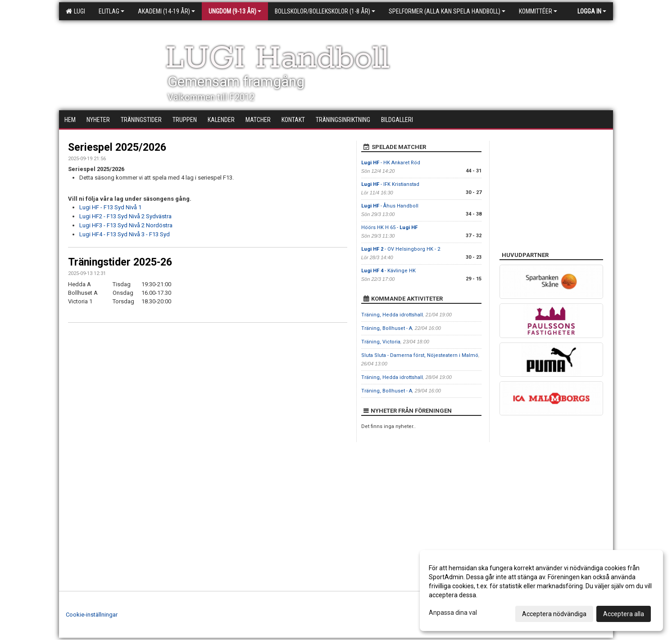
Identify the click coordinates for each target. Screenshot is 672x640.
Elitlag (111, 11)
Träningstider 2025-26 (120, 262)
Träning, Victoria (381, 342)
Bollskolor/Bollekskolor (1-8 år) (325, 11)
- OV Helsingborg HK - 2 (401, 249)
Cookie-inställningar (92, 615)
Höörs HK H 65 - (389, 228)
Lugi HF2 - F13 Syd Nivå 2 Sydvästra (125, 216)
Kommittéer (538, 11)
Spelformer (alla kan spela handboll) (447, 11)
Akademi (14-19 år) (166, 11)
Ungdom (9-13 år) (235, 11)
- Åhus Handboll (390, 206)
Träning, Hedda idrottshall (392, 315)
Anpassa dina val (453, 613)
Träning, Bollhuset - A (387, 328)
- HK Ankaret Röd (391, 163)
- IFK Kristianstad (390, 184)
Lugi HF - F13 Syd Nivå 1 (110, 207)
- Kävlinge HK (388, 271)
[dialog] (541, 590)
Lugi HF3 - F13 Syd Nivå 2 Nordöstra (126, 225)
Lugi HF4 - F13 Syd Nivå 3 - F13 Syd (125, 234)
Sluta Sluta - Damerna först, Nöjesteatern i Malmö (420, 355)
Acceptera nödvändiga (554, 614)
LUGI (75, 11)
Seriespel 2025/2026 (117, 147)
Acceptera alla (624, 614)
